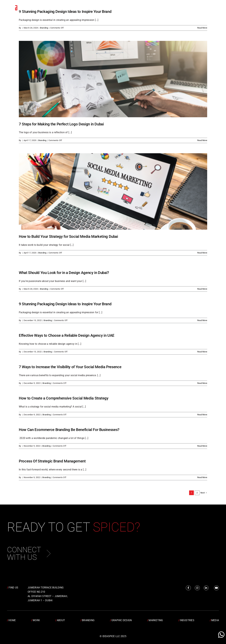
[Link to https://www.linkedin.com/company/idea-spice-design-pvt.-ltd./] (206, 588)
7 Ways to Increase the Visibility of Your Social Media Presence (70, 367)
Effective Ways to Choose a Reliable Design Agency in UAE (67, 335)
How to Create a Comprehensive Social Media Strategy (64, 398)
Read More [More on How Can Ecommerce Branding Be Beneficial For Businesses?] (202, 446)
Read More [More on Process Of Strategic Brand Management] (202, 477)
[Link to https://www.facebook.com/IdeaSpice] (188, 588)
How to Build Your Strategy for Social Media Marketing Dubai (68, 237)
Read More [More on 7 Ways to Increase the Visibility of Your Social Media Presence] (202, 383)
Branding (44, 28)
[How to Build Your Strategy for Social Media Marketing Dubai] (113, 191)
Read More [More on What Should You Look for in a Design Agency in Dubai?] (202, 289)
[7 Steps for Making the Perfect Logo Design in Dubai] (113, 79)
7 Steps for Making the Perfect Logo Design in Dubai (61, 124)
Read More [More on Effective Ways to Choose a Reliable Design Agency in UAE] (202, 352)
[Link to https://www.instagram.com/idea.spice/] (197, 588)
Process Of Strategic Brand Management (52, 461)
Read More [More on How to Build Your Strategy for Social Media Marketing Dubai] (202, 253)
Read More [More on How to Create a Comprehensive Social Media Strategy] (202, 415)
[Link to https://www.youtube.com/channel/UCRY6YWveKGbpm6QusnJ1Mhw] (216, 588)
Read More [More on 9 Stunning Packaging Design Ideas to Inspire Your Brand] (202, 28)
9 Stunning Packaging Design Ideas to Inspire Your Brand (65, 304)
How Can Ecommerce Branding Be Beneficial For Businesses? (69, 430)
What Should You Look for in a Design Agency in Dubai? (64, 273)
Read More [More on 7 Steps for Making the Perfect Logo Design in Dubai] (202, 140)
